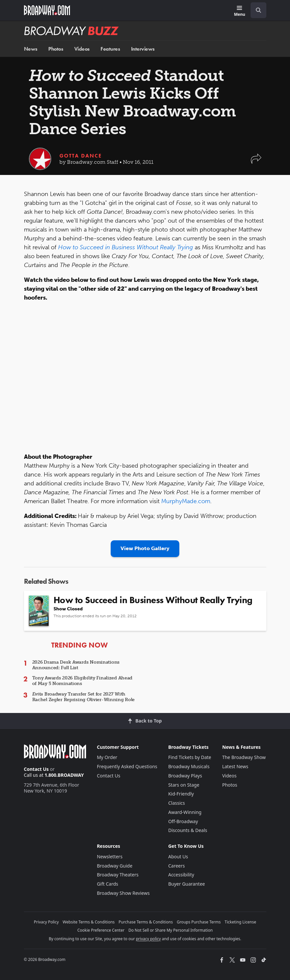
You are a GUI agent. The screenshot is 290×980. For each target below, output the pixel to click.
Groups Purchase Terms (199, 922)
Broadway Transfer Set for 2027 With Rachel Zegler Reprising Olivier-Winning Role (84, 697)
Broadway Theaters (118, 875)
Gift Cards (108, 884)
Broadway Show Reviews (123, 893)
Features (110, 49)
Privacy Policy (46, 922)
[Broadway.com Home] (47, 10)
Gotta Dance (81, 156)
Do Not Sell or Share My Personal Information (171, 930)
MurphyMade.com (186, 501)
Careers (176, 866)
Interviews (143, 49)
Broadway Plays (185, 776)
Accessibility (181, 875)
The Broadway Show (244, 757)
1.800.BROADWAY (64, 775)
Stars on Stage (184, 785)
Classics (177, 803)
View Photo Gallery (145, 548)
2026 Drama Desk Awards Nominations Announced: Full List (76, 665)
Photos (56, 49)
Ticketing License (240, 922)
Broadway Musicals (189, 766)
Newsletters (110, 857)
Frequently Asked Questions (127, 766)
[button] (256, 162)
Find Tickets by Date (190, 757)
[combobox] (256, 10)
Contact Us (36, 769)
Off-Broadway (183, 821)
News (31, 49)
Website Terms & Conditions (89, 922)
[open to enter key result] (258, 10)
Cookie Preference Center (101, 930)
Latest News (235, 766)
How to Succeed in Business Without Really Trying (126, 247)
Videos (82, 49)
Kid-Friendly (181, 794)
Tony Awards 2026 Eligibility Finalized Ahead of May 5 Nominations (82, 681)
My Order (107, 757)
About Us (178, 857)
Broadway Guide (115, 866)
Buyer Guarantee (187, 884)
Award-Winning (185, 812)
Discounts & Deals (188, 830)
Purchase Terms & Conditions (146, 922)
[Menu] (239, 11)
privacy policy (148, 939)
